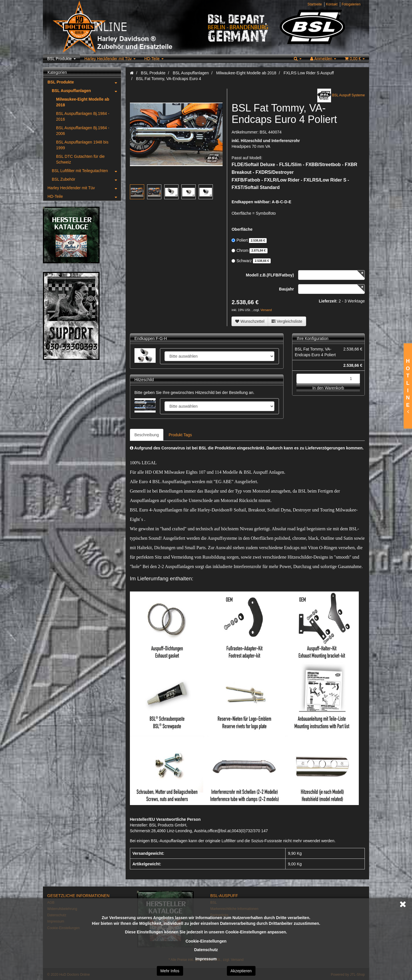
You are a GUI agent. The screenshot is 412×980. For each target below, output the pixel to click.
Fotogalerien (351, 4)
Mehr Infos (170, 971)
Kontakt (332, 4)
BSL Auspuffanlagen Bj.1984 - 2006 (83, 131)
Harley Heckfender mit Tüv (110, 59)
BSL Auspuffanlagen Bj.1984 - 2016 (83, 116)
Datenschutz (206, 950)
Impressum (206, 959)
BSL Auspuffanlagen (86, 91)
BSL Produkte (62, 59)
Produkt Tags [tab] (180, 435)
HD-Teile (154, 59)
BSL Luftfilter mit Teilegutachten (86, 171)
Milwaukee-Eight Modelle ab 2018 (83, 102)
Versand (266, 310)
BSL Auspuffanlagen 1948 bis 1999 (82, 145)
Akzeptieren (241, 971)
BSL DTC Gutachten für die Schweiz (80, 159)
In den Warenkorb (328, 388)
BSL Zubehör (86, 179)
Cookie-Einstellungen (206, 941)
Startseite (315, 4)
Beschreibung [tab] (147, 435)
